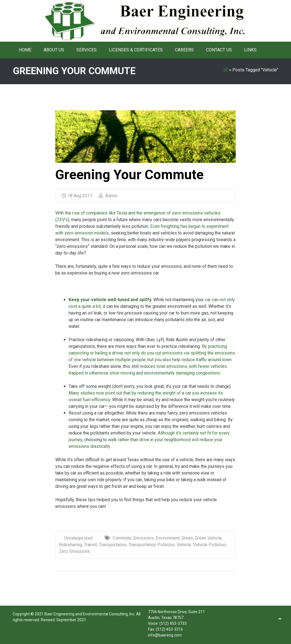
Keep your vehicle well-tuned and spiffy (110, 300)
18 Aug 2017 (77, 196)
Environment (168, 538)
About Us (54, 50)
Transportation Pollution (152, 545)
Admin (108, 196)
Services (86, 50)
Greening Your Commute (129, 175)
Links (250, 50)
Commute (122, 538)
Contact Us (219, 50)
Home (25, 50)
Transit (90, 545)
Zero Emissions (74, 551)
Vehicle (184, 545)
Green (187, 538)
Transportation (113, 545)
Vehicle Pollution (209, 545)
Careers (184, 50)
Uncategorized (78, 538)
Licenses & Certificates (136, 50)
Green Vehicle (208, 538)
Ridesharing (70, 545)
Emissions (144, 538)
